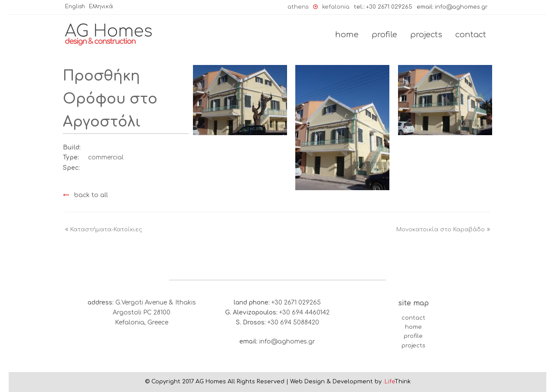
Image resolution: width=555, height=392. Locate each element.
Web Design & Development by (350, 382)
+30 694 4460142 (304, 313)
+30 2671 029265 (389, 7)
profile (413, 336)
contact (413, 318)
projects (413, 346)
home (413, 327)
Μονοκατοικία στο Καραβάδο (443, 230)
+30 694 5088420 (293, 322)
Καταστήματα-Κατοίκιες (104, 230)
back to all (85, 195)
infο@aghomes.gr (461, 7)
